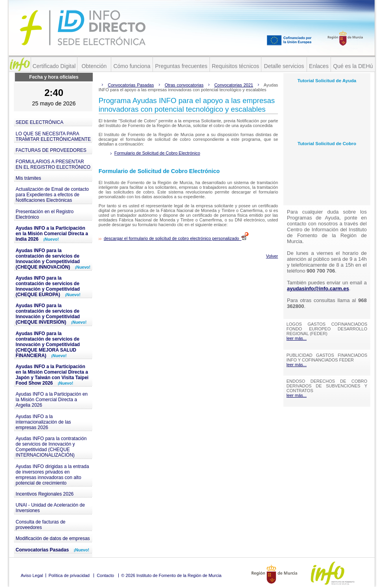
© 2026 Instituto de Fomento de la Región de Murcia (171, 575)
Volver (272, 256)
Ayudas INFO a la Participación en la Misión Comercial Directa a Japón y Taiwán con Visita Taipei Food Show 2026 (52, 375)
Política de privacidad (69, 575)
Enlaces (319, 66)
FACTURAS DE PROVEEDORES (51, 150)
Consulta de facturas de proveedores (41, 525)
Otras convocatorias (184, 85)
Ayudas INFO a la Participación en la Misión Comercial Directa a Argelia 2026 (52, 400)
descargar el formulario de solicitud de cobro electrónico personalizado (176, 238)
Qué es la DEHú (353, 66)
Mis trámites (28, 178)
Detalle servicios (284, 66)
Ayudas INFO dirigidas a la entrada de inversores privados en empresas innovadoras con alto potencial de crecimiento (52, 475)
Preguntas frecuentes (181, 66)
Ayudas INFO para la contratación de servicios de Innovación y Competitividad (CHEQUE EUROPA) (48, 286)
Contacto (105, 575)
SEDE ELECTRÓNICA (40, 122)
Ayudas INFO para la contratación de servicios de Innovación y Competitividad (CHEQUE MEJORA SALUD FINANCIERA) (48, 345)
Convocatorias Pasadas (52, 550)
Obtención (94, 66)
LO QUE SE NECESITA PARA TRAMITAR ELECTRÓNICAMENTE (53, 136)
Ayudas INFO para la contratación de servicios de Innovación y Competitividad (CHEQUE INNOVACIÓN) (53, 259)
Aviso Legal (32, 575)
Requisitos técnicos (236, 66)
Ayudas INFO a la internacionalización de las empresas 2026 (43, 422)
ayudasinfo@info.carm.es (318, 288)
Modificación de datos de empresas (53, 538)
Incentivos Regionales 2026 (45, 494)
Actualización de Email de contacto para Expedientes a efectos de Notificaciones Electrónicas (52, 195)
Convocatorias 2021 (234, 85)
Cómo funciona (132, 66)
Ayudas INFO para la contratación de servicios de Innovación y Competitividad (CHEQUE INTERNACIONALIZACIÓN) (51, 447)
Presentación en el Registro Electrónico (45, 214)
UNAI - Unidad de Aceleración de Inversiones (50, 508)
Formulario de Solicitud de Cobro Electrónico (157, 153)
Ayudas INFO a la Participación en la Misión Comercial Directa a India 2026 (52, 234)
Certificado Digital (54, 66)
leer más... (297, 338)
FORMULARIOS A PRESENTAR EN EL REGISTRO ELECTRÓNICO (53, 164)
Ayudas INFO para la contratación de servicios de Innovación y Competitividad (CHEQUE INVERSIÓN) (51, 314)
